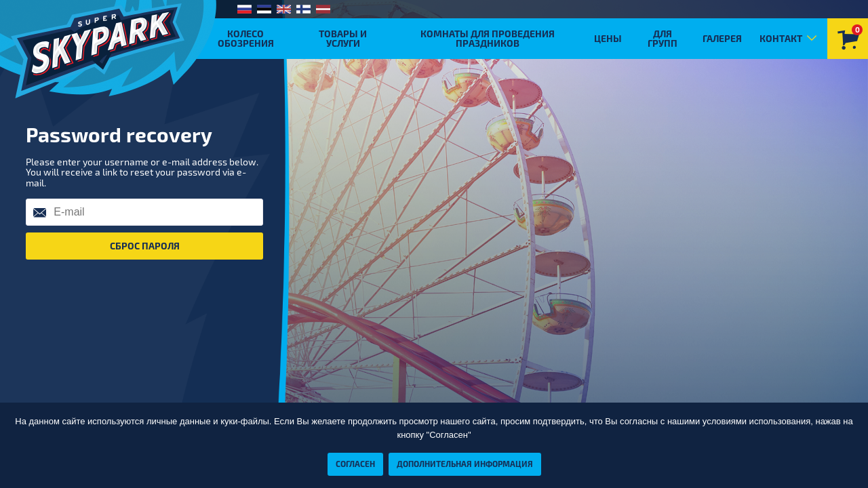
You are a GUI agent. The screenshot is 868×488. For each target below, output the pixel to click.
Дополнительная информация (465, 464)
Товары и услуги (343, 38)
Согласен (355, 464)
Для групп (663, 38)
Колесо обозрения (246, 38)
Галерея (722, 38)
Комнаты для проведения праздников (488, 38)
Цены (608, 38)
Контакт (781, 38)
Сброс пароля (145, 246)
